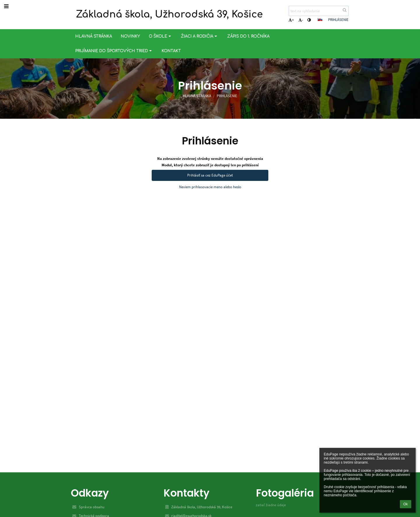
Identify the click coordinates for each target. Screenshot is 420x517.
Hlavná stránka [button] (94, 36)
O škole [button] (160, 36)
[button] (320, 20)
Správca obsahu (92, 507)
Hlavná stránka (197, 96)
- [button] (301, 20)
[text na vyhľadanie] (319, 11)
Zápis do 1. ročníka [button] (248, 36)
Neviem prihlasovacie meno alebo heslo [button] (210, 187)
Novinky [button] (130, 36)
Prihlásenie (338, 20)
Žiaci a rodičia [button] (199, 36)
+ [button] (291, 20)
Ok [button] (406, 504)
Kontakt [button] (171, 51)
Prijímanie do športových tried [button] (114, 51)
